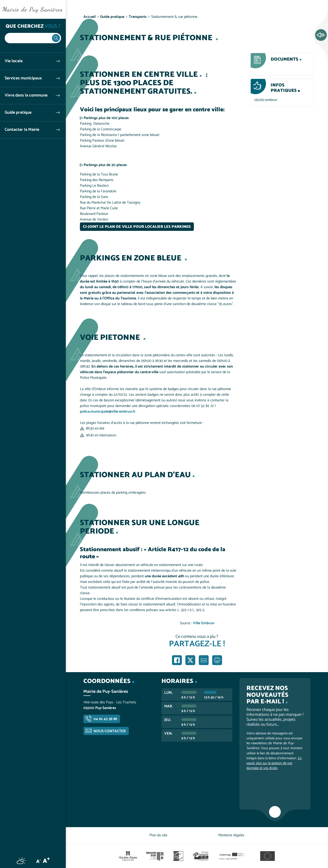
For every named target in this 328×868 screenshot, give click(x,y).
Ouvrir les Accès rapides (321, 35)
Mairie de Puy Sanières (33, 9)
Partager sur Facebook (177, 660)
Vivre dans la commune (26, 95)
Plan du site (158, 835)
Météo (21, 860)
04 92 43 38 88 (105, 719)
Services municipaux (23, 78)
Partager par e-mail (204, 660)
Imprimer (217, 660)
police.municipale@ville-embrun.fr (108, 412)
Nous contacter (110, 731)
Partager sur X (190, 660)
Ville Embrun (204, 623)
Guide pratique (18, 113)
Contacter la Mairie (22, 130)
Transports (138, 17)
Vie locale (14, 61)
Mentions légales (231, 835)
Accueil (90, 17)
